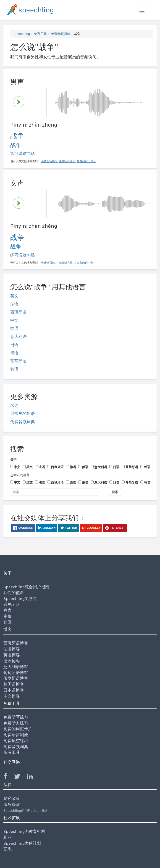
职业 (8, 837)
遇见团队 (12, 604)
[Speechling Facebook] (8, 777)
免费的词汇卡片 (18, 729)
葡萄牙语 (18, 361)
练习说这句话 (23, 153)
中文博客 (12, 696)
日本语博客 (14, 690)
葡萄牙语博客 (16, 673)
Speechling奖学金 (20, 599)
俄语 (14, 353)
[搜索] (54, 492)
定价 (8, 616)
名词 (14, 405)
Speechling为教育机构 (24, 831)
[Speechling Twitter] (20, 777)
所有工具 (12, 752)
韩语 (14, 369)
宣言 (8, 610)
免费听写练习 (16, 717)
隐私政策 (12, 798)
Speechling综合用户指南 (26, 587)
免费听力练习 (16, 723)
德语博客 (12, 661)
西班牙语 (18, 312)
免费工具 (40, 34)
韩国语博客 (14, 684)
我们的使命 (14, 593)
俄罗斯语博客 (16, 678)
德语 (14, 328)
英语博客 (12, 655)
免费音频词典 (60, 34)
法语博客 (12, 649)
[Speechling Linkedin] (33, 777)
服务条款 (12, 804)
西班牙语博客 (16, 643)
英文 (14, 296)
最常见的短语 (23, 413)
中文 (14, 320)
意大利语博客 (16, 667)
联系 (8, 849)
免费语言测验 (16, 735)
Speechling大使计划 (22, 843)
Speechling (22, 34)
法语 (14, 304)
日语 (14, 345)
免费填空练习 (16, 741)
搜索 (115, 492)
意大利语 (18, 336)
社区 (8, 622)
